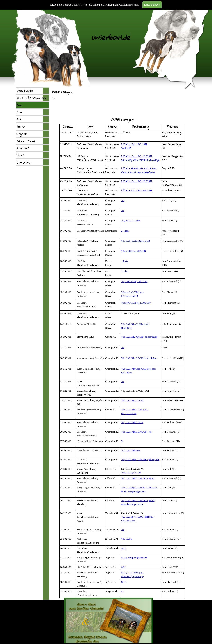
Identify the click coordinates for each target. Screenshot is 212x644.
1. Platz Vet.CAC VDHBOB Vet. (134, 146)
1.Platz (125, 261)
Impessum (24, 162)
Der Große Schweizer (31, 98)
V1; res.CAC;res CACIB (134, 251)
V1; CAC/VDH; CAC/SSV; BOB (138, 478)
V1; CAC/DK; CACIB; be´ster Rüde (139, 337)
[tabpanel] (122, 112)
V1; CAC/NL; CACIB (132, 400)
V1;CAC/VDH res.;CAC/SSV (136, 303)
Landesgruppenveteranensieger (141, 160)
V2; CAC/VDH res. (131, 450)
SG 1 (124, 567)
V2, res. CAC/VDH (131, 221)
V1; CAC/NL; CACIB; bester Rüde (139, 358)
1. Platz (125, 271)
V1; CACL (127, 539)
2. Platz (125, 231)
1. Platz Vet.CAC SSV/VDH (137, 156)
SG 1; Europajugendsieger (134, 558)
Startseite (25, 91)
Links (20, 155)
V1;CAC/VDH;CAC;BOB (134, 281)
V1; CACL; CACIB (131, 473)
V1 (123, 347)
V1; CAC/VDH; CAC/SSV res (136, 432)
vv (122, 591)
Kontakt (23, 148)
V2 (123, 200)
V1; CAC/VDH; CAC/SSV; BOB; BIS (140, 459)
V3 (123, 210)
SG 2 (124, 548)
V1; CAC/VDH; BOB (132, 422)
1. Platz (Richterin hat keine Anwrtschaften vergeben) (139, 170)
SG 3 (124, 582)
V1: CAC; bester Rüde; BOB (136, 241)
